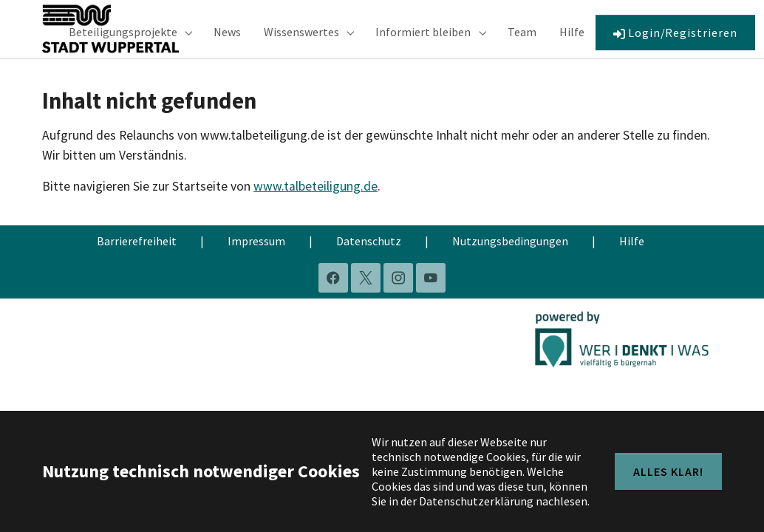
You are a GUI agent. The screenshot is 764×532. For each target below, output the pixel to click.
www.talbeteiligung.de (316, 202)
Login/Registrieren (675, 40)
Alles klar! (668, 471)
